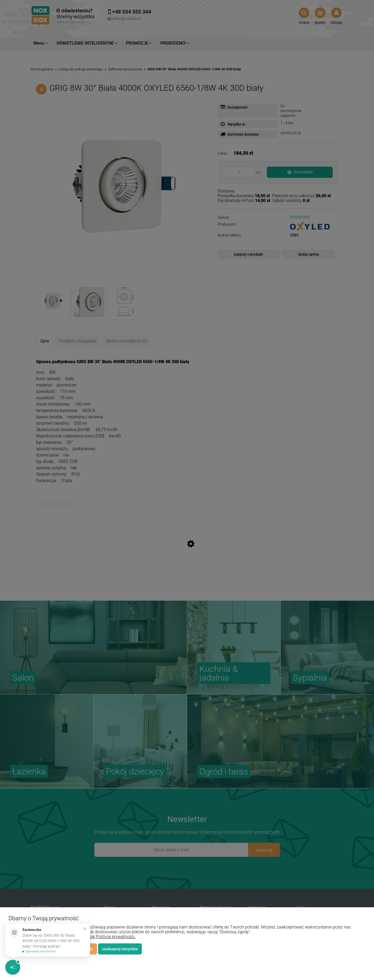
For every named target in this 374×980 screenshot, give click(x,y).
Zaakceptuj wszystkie (120, 949)
